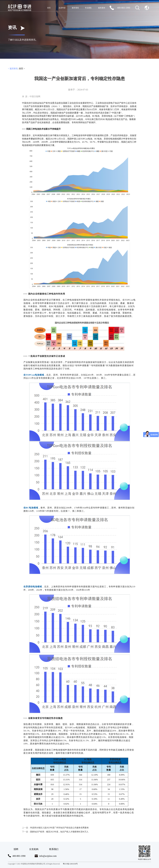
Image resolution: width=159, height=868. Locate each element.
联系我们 (54, 849)
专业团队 (88, 8)
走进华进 (62, 8)
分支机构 (34, 849)
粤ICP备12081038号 (70, 864)
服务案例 (102, 8)
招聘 (16, 849)
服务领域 (75, 8)
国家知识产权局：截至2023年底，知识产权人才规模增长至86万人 (55, 832)
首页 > (22, 69)
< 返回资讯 (13, 69)
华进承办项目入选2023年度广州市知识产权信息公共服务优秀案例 (55, 828)
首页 (49, 8)
